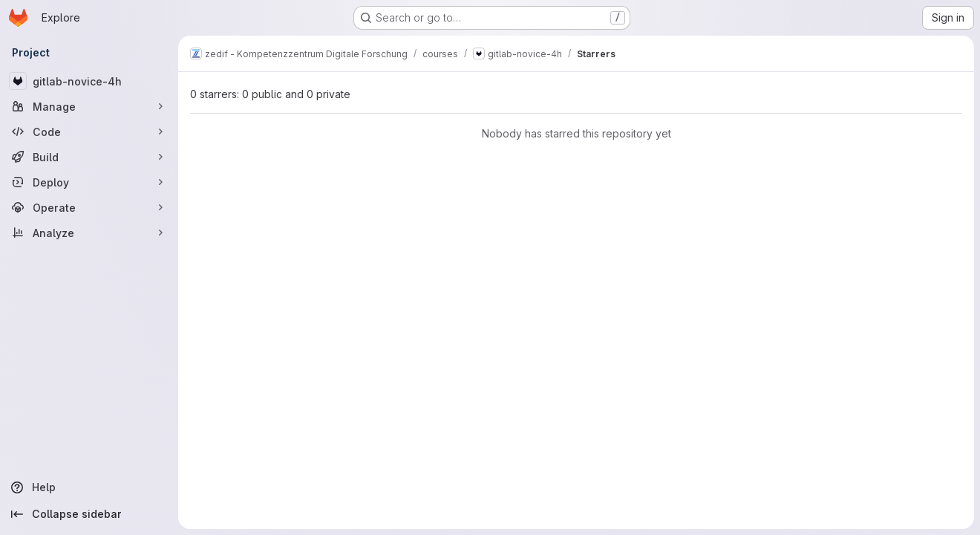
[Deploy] (89, 182)
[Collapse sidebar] (89, 514)
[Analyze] (89, 233)
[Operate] (89, 207)
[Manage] (89, 106)
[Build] (89, 157)
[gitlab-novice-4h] (89, 81)
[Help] (89, 487)
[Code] (89, 132)
